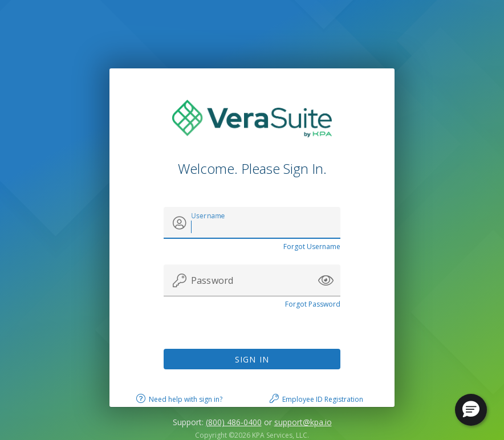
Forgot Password (313, 304)
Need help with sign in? (186, 399)
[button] (326, 280)
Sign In (252, 359)
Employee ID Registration (323, 399)
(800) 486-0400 (234, 422)
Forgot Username (312, 247)
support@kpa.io (303, 422)
